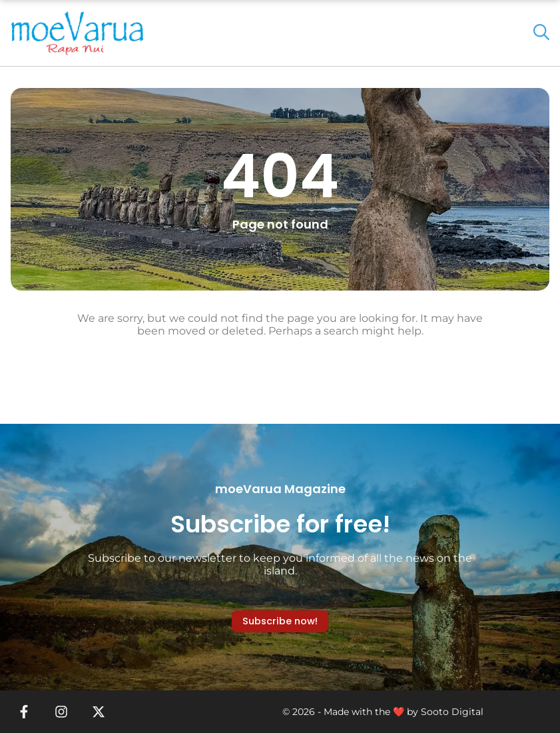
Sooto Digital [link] (452, 712)
